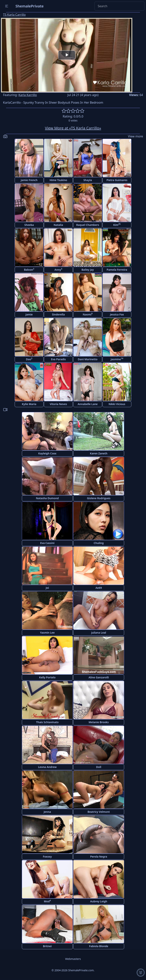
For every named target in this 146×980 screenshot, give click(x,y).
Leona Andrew (47, 767)
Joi (47, 588)
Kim (117, 225)
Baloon (29, 269)
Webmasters (73, 959)
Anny (58, 269)
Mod (47, 901)
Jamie (29, 314)
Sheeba (29, 225)
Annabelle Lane (88, 404)
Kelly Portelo (47, 677)
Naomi (88, 314)
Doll (99, 767)
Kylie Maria (29, 404)
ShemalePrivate (30, 6)
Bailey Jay (88, 270)
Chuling (99, 543)
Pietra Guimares (117, 180)
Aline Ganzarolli (99, 677)
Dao (29, 359)
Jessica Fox (117, 314)
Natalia (58, 225)
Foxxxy (47, 857)
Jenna (47, 812)
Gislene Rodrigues (99, 498)
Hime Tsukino (58, 180)
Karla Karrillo (28, 95)
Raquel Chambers (88, 225)
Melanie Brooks (99, 722)
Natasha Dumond (47, 498)
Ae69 (99, 588)
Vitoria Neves (58, 404)
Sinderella (58, 314)
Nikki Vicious (117, 404)
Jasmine (117, 359)
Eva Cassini (47, 543)
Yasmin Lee (47, 633)
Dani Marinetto (88, 359)
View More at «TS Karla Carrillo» (73, 128)
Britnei (47, 946)
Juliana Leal (99, 633)
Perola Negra (99, 857)
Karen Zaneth (99, 453)
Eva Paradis (58, 359)
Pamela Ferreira (117, 270)
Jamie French (29, 180)
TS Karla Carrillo (14, 15)
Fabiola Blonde (99, 946)
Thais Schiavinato (47, 722)
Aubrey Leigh (99, 901)
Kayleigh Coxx (47, 453)
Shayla (88, 180)
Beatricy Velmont (99, 812)
